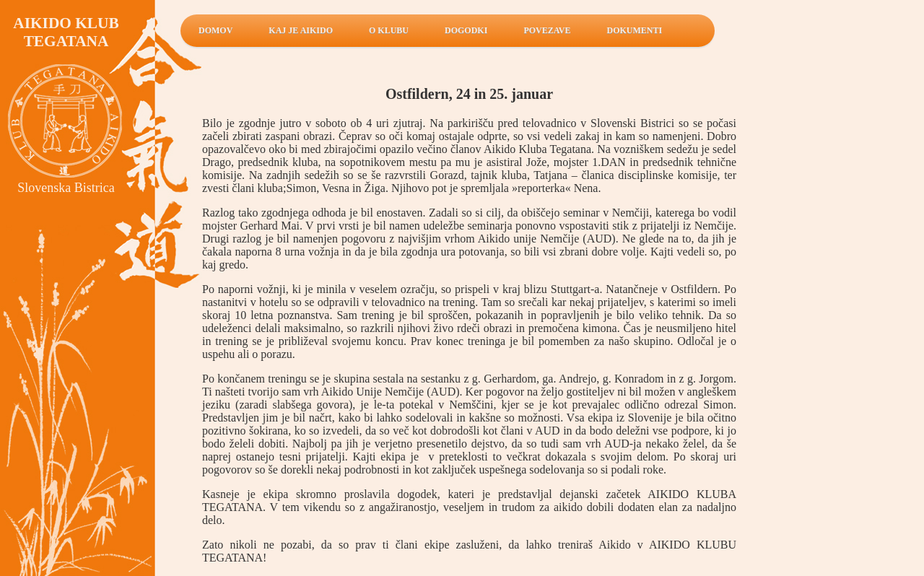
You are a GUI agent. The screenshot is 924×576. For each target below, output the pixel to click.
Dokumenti (635, 30)
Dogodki (466, 30)
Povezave (547, 30)
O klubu (389, 30)
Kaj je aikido (301, 30)
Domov (215, 30)
